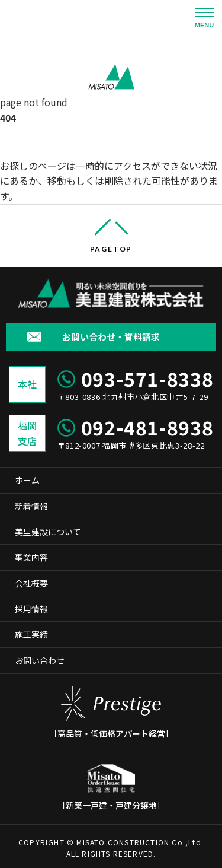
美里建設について (48, 532)
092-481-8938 (147, 427)
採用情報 (31, 609)
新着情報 (31, 506)
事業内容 (31, 557)
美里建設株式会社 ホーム (46, 145)
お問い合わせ (40, 660)
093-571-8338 (147, 379)
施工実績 (31, 634)
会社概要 (31, 583)
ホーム (27, 480)
